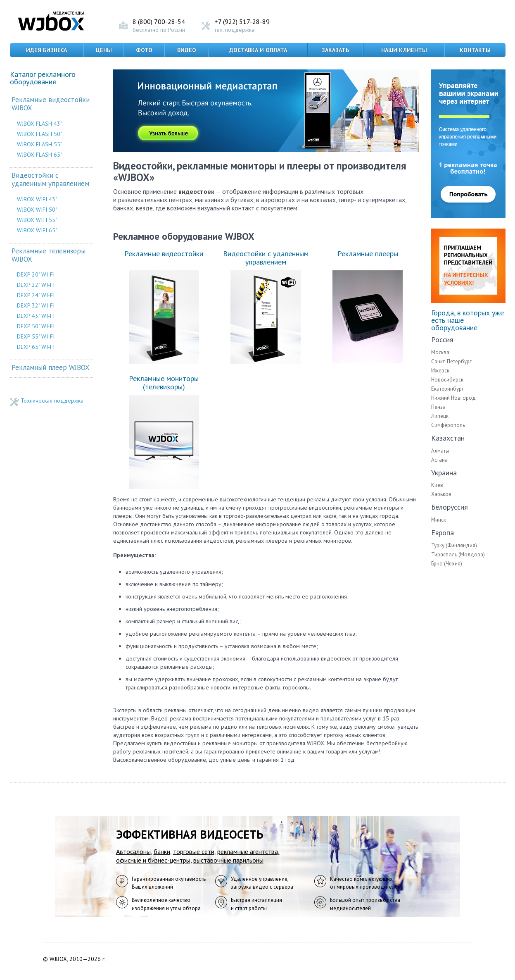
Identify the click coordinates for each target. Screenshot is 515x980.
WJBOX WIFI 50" (37, 210)
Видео (187, 50)
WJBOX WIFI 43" (37, 199)
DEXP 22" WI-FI (36, 285)
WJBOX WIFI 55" (37, 220)
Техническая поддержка (52, 401)
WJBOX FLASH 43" (39, 124)
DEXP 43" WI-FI (36, 316)
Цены (104, 50)
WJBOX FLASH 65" (39, 155)
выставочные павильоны (228, 860)
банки (162, 851)
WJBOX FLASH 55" (39, 144)
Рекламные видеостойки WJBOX (51, 104)
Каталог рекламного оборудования (43, 78)
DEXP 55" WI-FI (36, 336)
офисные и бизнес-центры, (154, 860)
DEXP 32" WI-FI (36, 305)
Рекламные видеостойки (164, 254)
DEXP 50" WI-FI (36, 326)
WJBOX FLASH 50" (39, 134)
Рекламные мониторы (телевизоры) (164, 383)
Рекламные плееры (368, 254)
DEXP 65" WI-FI (36, 347)
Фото (144, 50)
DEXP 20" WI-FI (36, 274)
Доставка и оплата (258, 50)
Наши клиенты (404, 50)
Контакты (475, 50)
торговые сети (194, 851)
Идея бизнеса (46, 50)
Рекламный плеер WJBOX (51, 368)
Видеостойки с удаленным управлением (50, 180)
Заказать (335, 50)
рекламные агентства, (248, 851)
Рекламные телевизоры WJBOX (49, 255)
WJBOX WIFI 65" (37, 230)
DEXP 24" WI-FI (36, 295)
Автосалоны (133, 851)
